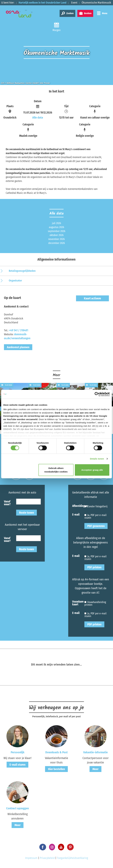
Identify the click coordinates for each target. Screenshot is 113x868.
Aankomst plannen (18, 347)
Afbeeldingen (78, 506)
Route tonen (26, 513)
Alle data (38, 117)
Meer (95, 769)
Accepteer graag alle (92, 470)
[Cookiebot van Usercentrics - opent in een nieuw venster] (97, 394)
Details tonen (97, 459)
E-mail (76, 514)
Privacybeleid (47, 858)
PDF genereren (96, 526)
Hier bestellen (56, 769)
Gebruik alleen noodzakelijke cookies (56, 470)
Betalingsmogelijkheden (22, 271)
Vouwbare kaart (78, 603)
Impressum (31, 858)
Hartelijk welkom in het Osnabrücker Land (43, 3)
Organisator (15, 281)
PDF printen (94, 567)
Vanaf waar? (7, 503)
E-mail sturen (17, 765)
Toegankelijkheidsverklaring (72, 858)
